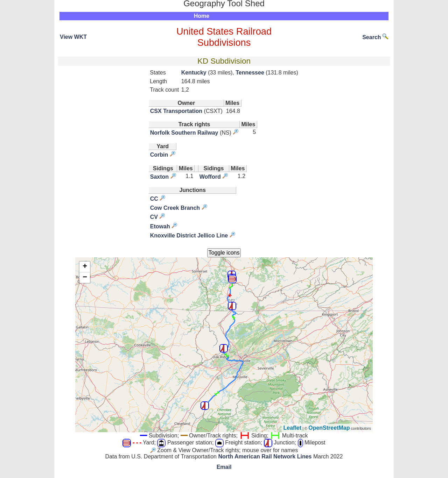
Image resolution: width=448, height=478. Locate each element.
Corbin (159, 155)
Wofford (210, 177)
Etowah (160, 226)
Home (202, 16)
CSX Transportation (176, 111)
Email (224, 467)
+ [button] (85, 267)
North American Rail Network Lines (265, 456)
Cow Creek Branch (175, 208)
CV (154, 217)
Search (375, 37)
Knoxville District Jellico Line (189, 236)
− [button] (85, 278)
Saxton (159, 177)
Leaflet (293, 428)
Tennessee (250, 73)
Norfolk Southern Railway (184, 133)
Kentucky (194, 73)
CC (154, 199)
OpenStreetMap (329, 428)
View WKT (73, 37)
